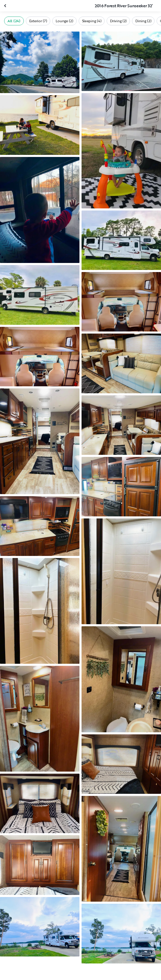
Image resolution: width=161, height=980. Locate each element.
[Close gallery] (6, 6)
